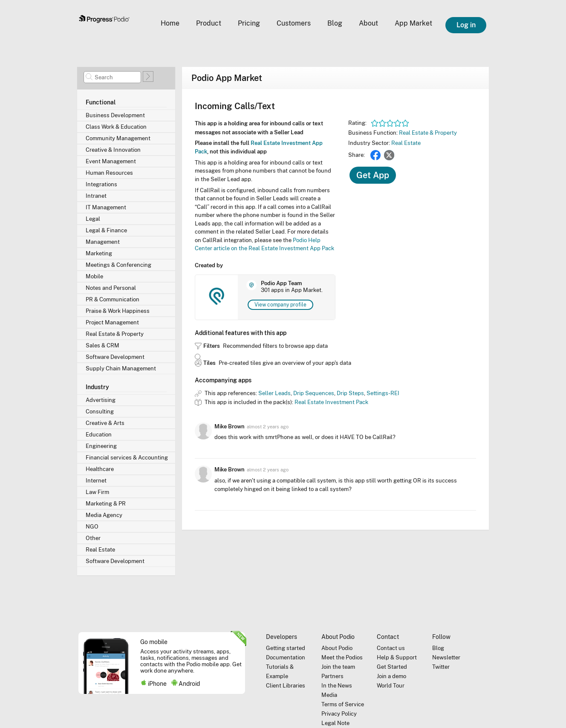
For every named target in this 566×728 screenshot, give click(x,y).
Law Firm (97, 492)
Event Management (111, 161)
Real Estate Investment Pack (331, 402)
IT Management (106, 207)
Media (329, 695)
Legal (93, 219)
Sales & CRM (103, 345)
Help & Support (397, 657)
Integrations (101, 184)
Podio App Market (227, 78)
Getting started (286, 648)
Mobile (94, 276)
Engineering (101, 446)
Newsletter (446, 657)
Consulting (100, 412)
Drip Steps (350, 393)
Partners (332, 676)
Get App (373, 175)
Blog (335, 23)
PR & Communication (113, 299)
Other (93, 538)
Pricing (249, 23)
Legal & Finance (106, 230)
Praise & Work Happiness (118, 311)
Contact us (391, 648)
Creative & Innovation (113, 150)
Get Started (392, 667)
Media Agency (104, 515)
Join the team (338, 667)
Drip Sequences (314, 393)
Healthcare (100, 469)
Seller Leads (274, 393)
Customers (294, 23)
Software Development (115, 357)
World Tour (391, 686)
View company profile (280, 305)
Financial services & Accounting (127, 458)
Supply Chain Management (121, 368)
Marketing (99, 253)
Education (99, 435)
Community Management (118, 138)
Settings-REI (383, 393)
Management (103, 242)
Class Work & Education (116, 127)
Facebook (375, 155)
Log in (466, 25)
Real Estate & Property (115, 334)
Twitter (389, 155)
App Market (413, 23)
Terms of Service (343, 704)
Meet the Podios (342, 657)
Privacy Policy (339, 714)
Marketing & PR (106, 504)
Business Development (115, 115)
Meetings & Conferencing (118, 265)
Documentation (286, 657)
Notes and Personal (111, 288)
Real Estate (100, 550)
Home (170, 23)
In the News (337, 686)
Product (209, 23)
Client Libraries (286, 686)
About (368, 23)
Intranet (96, 196)
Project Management (112, 322)
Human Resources (109, 173)
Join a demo (391, 676)
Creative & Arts (105, 423)
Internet (96, 481)
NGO (92, 527)
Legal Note (335, 723)
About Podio (337, 648)
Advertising (101, 400)
